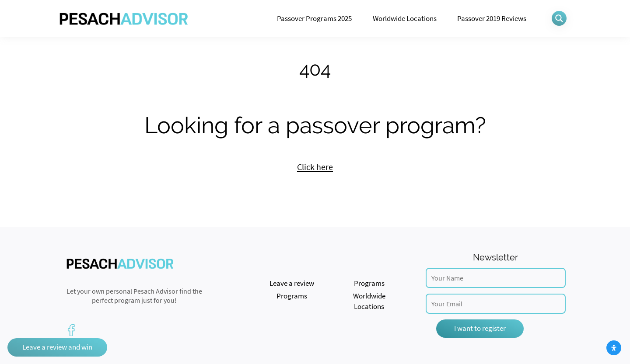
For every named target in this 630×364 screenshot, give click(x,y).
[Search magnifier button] (559, 18)
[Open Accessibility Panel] (614, 348)
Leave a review (292, 283)
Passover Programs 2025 (314, 18)
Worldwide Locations (405, 18)
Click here (315, 167)
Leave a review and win (57, 347)
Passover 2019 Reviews (492, 18)
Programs (369, 283)
